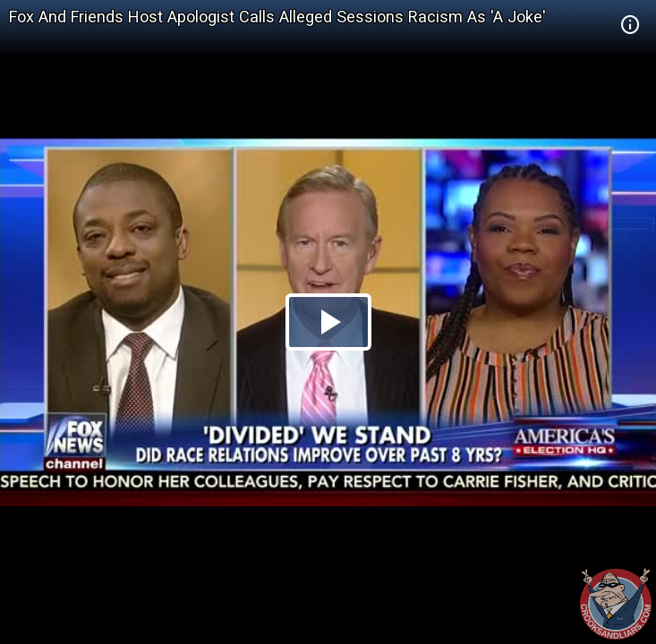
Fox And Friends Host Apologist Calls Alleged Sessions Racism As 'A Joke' (277, 17)
